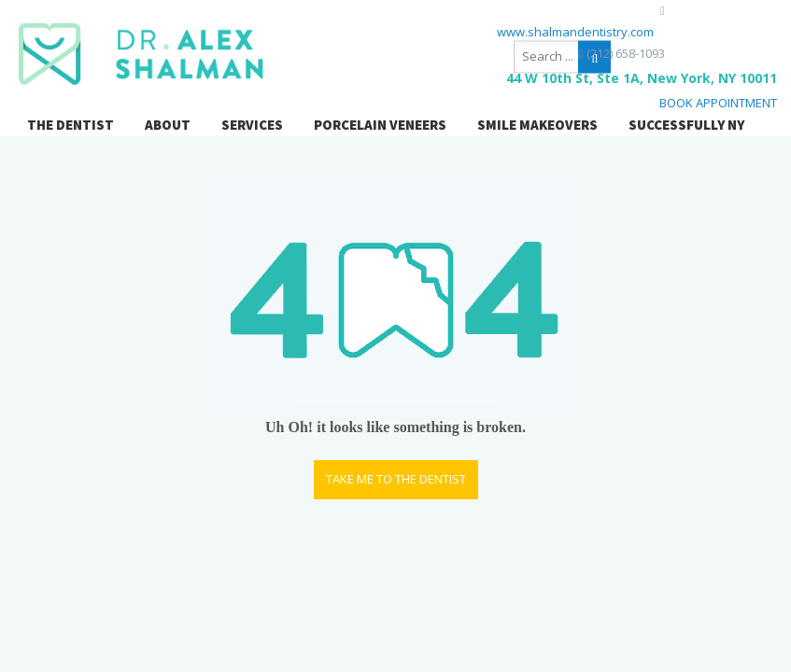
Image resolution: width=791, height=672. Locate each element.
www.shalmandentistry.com (575, 32)
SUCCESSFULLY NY (686, 125)
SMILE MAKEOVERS (537, 125)
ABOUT (168, 125)
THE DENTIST (71, 125)
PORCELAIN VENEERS (380, 125)
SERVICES (252, 125)
